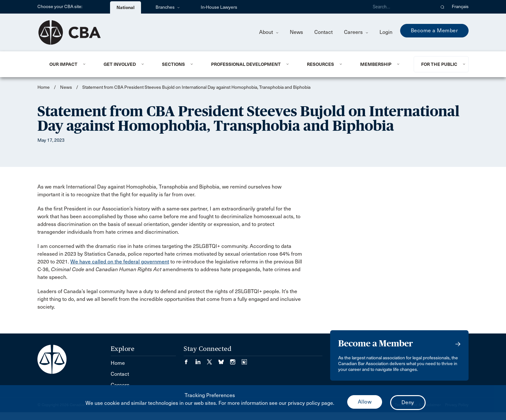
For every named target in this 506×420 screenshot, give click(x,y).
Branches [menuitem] (168, 7)
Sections (173, 64)
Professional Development (246, 64)
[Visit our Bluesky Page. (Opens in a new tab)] (224, 360)
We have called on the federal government (120, 262)
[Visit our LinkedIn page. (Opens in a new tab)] (201, 360)
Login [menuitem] (386, 32)
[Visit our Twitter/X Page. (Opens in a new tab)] (213, 360)
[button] (443, 7)
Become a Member (435, 31)
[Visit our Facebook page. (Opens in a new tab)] (189, 360)
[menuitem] (69, 64)
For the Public (439, 64)
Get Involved (120, 64)
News (296, 32)
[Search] (401, 7)
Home (44, 87)
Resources (320, 64)
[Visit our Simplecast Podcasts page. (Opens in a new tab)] (244, 360)
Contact (324, 32)
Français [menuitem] (460, 7)
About (269, 32)
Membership (376, 64)
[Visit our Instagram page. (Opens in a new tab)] (236, 360)
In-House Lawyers (219, 7)
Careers (356, 32)
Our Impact (63, 64)
